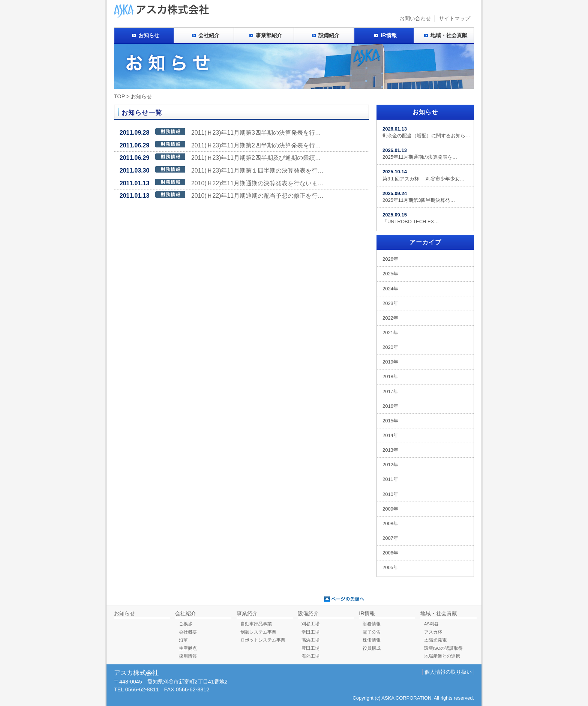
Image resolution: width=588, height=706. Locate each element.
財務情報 (372, 624)
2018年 (390, 376)
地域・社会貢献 (449, 35)
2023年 (390, 303)
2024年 (390, 289)
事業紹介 (247, 613)
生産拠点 (188, 648)
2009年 (390, 509)
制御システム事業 (258, 632)
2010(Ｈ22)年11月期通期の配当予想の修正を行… (222, 195)
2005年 (390, 567)
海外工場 (310, 656)
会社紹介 (209, 35)
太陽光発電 (435, 640)
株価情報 (372, 640)
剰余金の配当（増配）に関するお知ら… (426, 132)
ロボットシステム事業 (263, 640)
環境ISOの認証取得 (444, 648)
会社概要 (188, 632)
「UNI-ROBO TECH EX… (411, 218)
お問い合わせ (415, 18)
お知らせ (149, 35)
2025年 (390, 274)
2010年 (390, 494)
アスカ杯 (433, 632)
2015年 (390, 421)
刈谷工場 (310, 624)
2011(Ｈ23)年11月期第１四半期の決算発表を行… (222, 170)
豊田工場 (310, 648)
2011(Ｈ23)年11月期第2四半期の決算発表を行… (220, 145)
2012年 (390, 465)
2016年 (390, 406)
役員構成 (372, 648)
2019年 (390, 362)
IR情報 (388, 35)
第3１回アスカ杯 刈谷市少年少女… (424, 175)
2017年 (390, 391)
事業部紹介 (269, 35)
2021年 (390, 333)
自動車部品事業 (256, 624)
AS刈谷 (431, 624)
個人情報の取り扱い (448, 672)
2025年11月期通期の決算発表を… (420, 154)
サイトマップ (454, 18)
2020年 (390, 347)
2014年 (390, 435)
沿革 (183, 640)
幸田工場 (310, 632)
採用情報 (188, 656)
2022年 (390, 318)
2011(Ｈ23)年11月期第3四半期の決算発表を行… (220, 132)
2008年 (390, 523)
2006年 (390, 553)
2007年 (390, 538)
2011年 (390, 479)
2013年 (390, 450)
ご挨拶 (186, 624)
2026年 (390, 259)
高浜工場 (310, 640)
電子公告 (372, 632)
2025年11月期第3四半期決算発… (419, 197)
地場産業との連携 (442, 656)
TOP (119, 96)
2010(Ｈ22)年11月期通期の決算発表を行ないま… (222, 183)
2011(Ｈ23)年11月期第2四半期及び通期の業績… (220, 157)
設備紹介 (329, 35)
